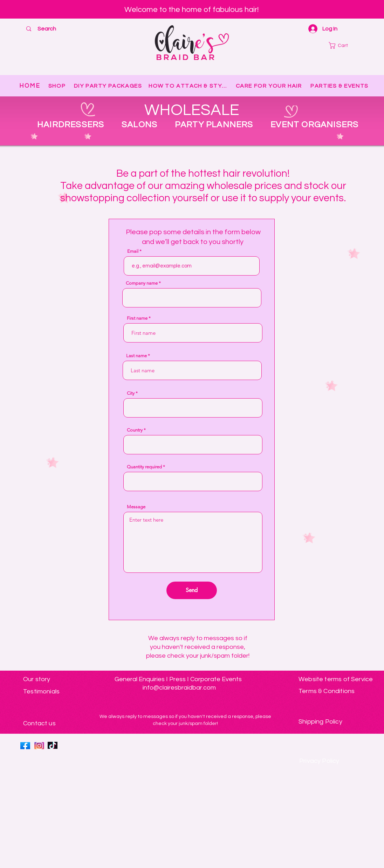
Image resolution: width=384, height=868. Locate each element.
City (131, 393)
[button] (344, 45)
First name (137, 318)
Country (135, 430)
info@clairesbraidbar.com (179, 688)
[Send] (192, 590)
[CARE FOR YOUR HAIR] (269, 86)
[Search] (47, 29)
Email (133, 251)
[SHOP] (58, 86)
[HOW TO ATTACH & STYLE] (189, 86)
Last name (136, 356)
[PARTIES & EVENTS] (340, 86)
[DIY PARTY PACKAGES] (109, 86)
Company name (142, 283)
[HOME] (30, 86)
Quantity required (144, 467)
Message (136, 507)
